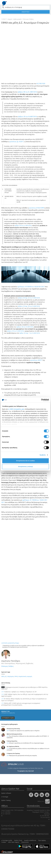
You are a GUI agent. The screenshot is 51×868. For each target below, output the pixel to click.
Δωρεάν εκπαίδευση (30, 840)
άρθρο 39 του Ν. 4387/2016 (23, 225)
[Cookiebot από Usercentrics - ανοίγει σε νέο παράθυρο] (41, 400)
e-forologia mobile (7, 840)
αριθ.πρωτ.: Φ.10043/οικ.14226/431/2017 (31, 287)
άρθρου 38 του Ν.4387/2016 (25, 327)
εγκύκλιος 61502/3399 (36, 208)
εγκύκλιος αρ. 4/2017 (17, 142)
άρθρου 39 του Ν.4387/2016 (27, 117)
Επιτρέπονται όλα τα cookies (25, 461)
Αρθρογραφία (17, 19)
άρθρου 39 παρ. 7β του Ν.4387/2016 (29, 306)
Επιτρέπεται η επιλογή (25, 467)
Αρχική (10, 19)
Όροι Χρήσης (42, 840)
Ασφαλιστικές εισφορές (25, 676)
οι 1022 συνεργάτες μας (16, 409)
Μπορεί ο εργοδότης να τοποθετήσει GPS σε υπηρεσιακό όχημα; (27, 743)
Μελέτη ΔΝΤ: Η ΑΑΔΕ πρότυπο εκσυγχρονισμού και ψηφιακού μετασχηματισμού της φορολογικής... (21, 704)
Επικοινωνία (25, 842)
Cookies (4, 842)
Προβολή (43, 455)
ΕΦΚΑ (16, 676)
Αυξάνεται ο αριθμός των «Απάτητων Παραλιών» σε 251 (19, 692)
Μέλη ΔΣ (4, 676)
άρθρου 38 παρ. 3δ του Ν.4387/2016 (29, 298)
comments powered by (10, 643)
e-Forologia (5, 797)
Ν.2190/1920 (41, 84)
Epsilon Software (6, 793)
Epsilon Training (6, 800)
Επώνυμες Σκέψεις (28, 19)
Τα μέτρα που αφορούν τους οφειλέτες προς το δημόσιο (24, 731)
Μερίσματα (11, 676)
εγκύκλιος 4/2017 (36, 360)
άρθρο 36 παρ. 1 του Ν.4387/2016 (30, 333)
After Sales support (14, 842)
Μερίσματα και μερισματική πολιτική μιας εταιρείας (23, 756)
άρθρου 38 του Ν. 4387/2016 (27, 92)
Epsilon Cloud (18, 840)
